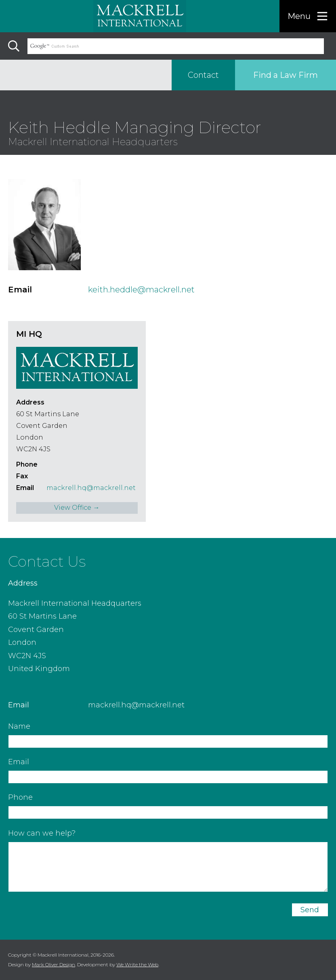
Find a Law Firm (286, 75)
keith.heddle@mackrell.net (141, 290)
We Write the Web (137, 964)
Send (310, 910)
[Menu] (308, 16)
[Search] (14, 46)
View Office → (77, 508)
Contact (203, 75)
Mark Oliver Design (54, 964)
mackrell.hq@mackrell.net (91, 488)
